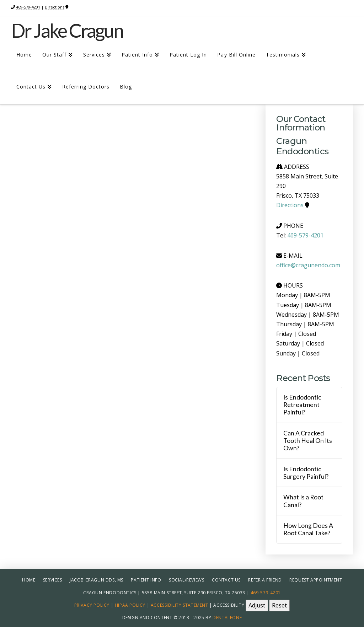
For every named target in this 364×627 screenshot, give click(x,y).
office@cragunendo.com (308, 265)
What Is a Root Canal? (303, 501)
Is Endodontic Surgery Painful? (306, 473)
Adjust (257, 605)
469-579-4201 (28, 7)
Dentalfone (227, 618)
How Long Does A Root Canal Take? (308, 529)
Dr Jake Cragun (67, 31)
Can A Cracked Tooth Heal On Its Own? (308, 441)
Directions (55, 7)
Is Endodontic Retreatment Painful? (302, 405)
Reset (279, 605)
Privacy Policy (92, 605)
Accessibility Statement (180, 605)
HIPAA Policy (130, 605)
